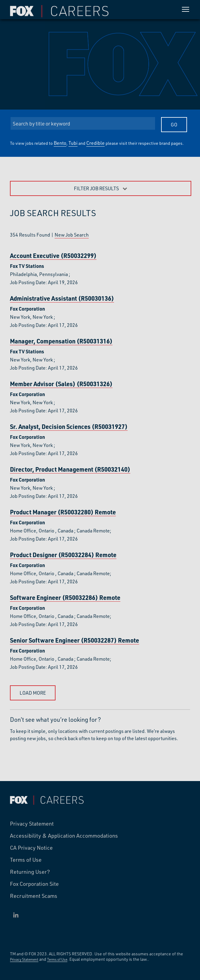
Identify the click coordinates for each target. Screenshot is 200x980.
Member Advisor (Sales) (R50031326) (61, 384)
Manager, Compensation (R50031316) (61, 341)
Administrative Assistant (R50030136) (62, 298)
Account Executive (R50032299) (53, 256)
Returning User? (30, 872)
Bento (60, 143)
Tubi (73, 143)
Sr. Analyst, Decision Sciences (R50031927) (69, 427)
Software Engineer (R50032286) (65, 598)
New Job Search (72, 235)
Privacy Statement (32, 824)
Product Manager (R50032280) (63, 512)
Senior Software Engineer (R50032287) (75, 640)
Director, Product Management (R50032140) (70, 469)
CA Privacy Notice (31, 848)
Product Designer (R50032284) (63, 555)
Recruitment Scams (34, 896)
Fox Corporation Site (34, 884)
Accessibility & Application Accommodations (64, 836)
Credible (95, 143)
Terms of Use (26, 860)
